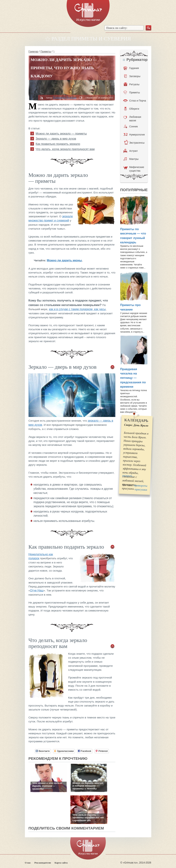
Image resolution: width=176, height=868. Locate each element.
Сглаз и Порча (135, 101)
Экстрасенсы (134, 143)
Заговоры (132, 76)
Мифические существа (134, 169)
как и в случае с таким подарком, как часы (77, 309)
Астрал (131, 151)
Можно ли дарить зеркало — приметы (61, 134)
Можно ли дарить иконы (64, 260)
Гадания (131, 68)
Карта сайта (61, 863)
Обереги (132, 109)
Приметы (46, 51)
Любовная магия (132, 119)
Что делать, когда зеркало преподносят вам (65, 149)
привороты (141, 486)
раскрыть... (128, 476)
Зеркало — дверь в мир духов (56, 139)
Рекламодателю (43, 863)
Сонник (131, 126)
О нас (28, 863)
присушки (141, 489)
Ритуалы (132, 84)
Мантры (131, 159)
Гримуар (33, 51)
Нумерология (134, 135)
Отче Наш (37, 590)
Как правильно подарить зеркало (58, 144)
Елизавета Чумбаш (65, 97)
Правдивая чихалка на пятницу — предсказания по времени (133, 378)
